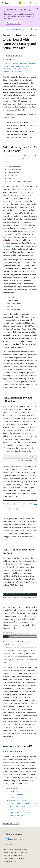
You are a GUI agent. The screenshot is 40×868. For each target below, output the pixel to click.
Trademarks (19, 858)
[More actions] (36, 29)
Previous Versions (21, 849)
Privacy (23, 852)
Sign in (36, 3)
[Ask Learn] (32, 29)
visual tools (7, 246)
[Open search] (31, 3)
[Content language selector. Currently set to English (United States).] (14, 834)
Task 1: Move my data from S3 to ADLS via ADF (20, 63)
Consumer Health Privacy (13, 855)
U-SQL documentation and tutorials (22, 803)
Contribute (15, 852)
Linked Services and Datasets (19, 791)
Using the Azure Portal (17, 806)
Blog (6, 852)
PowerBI (10, 809)
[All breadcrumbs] (4, 29)
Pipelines (12, 797)
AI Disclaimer (9, 849)
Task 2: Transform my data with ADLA (16, 66)
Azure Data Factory (14, 788)
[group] (20, 461)
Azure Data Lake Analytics (16, 800)
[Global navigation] (2, 3)
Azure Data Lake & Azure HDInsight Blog (17, 29)
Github (5, 762)
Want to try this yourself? (12, 72)
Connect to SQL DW (16, 815)
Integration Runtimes (17, 794)
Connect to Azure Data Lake (19, 812)
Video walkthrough (12, 751)
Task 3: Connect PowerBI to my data (16, 69)
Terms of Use (8, 858)
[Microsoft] (20, 3)
